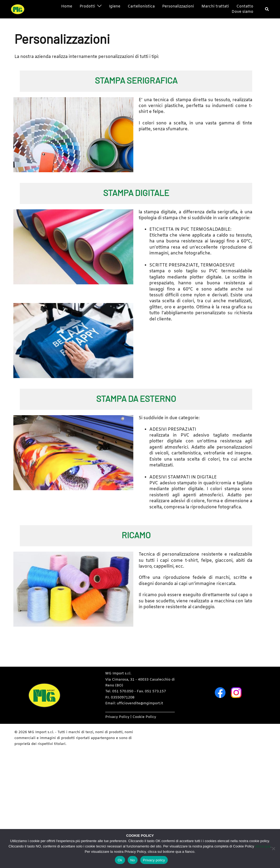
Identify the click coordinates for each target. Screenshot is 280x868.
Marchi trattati (215, 7)
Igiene (115, 7)
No (133, 860)
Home (67, 7)
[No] (273, 849)
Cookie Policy (144, 717)
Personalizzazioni (178, 7)
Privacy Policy (117, 717)
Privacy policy (154, 860)
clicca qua (263, 846)
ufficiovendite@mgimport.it (140, 703)
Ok (120, 860)
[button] (267, 9)
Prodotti (87, 7)
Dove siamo (242, 12)
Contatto (245, 7)
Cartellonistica (141, 7)
